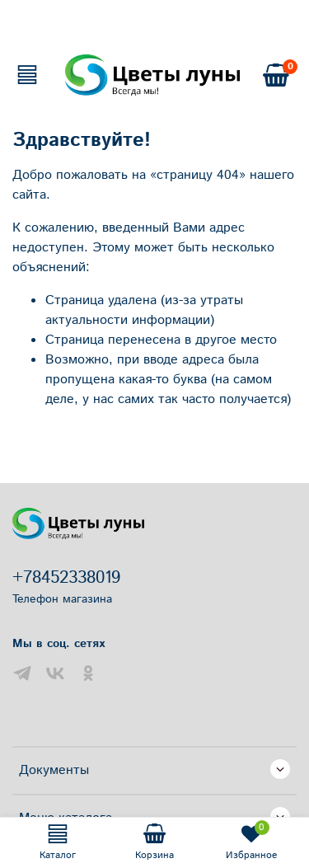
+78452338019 (66, 578)
